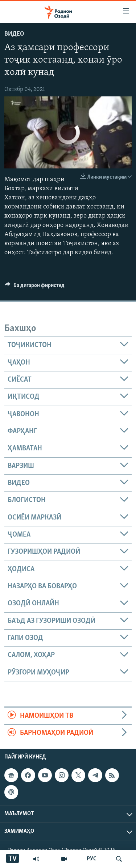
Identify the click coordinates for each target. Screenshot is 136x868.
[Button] (35, 287)
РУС (92, 859)
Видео (14, 34)
